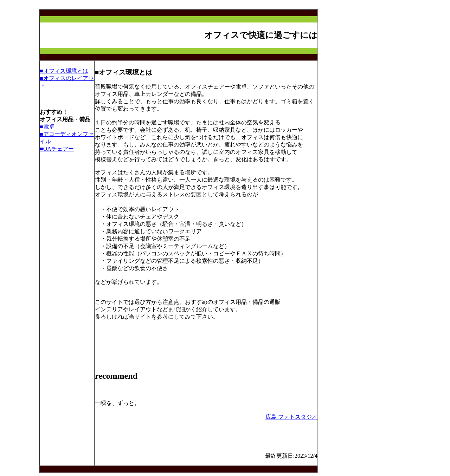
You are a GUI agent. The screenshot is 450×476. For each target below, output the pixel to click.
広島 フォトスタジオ (291, 417)
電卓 (49, 127)
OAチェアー (59, 149)
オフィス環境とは (66, 71)
